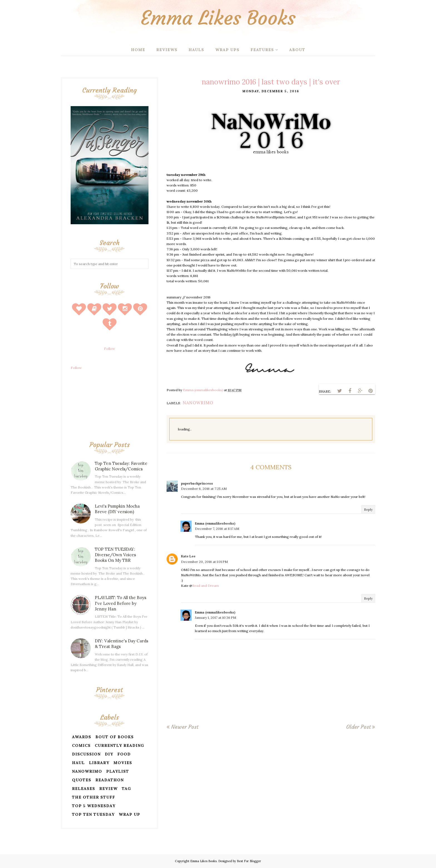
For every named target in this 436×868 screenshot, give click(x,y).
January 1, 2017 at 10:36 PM (215, 618)
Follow (110, 349)
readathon (110, 780)
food (124, 754)
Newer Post (185, 727)
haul (78, 763)
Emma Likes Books (218, 18)
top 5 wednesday (94, 806)
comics (81, 745)
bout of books (115, 737)
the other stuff (94, 797)
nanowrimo (198, 403)
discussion (86, 754)
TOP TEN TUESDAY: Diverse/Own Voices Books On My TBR (115, 555)
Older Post (358, 727)
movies (123, 763)
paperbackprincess (197, 483)
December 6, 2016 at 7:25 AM (204, 489)
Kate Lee (188, 556)
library (99, 763)
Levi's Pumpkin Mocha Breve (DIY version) (117, 509)
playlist (118, 771)
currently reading (119, 745)
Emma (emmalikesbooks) (215, 523)
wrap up (129, 814)
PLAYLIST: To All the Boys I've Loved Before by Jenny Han (121, 603)
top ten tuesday (93, 814)
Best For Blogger (249, 861)
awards (82, 737)
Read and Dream (205, 586)
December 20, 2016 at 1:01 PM (204, 562)
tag (126, 789)
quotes (82, 780)
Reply (368, 509)
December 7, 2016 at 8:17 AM (217, 529)
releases (84, 789)
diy (109, 754)
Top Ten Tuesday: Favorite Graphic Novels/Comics (121, 466)
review (108, 789)
